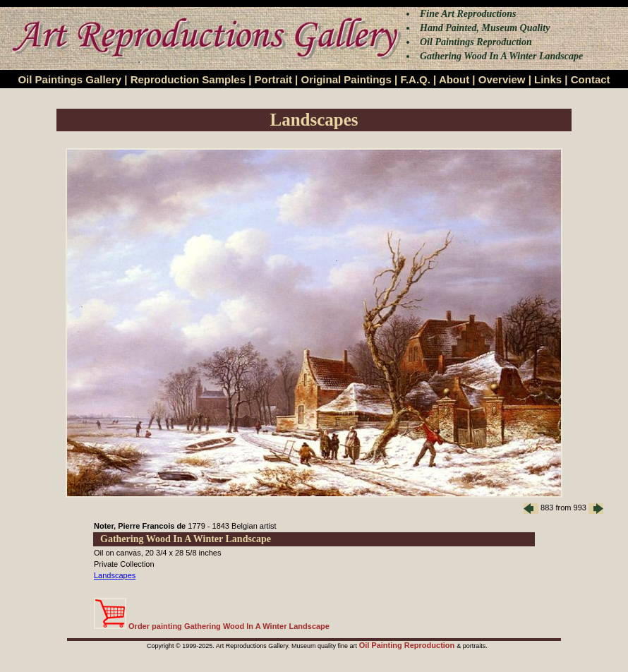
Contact (591, 79)
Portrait (273, 79)
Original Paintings (346, 79)
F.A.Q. (415, 79)
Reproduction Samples (188, 79)
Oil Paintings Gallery (70, 79)
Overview (502, 79)
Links (548, 79)
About (454, 79)
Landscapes (115, 575)
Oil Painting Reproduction (408, 645)
